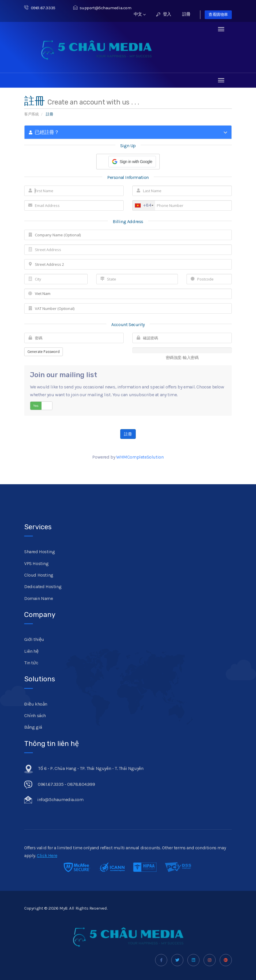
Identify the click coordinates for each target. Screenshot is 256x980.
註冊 (186, 14)
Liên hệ (31, 651)
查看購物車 (218, 15)
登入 (164, 14)
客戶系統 (31, 114)
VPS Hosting (36, 563)
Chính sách (35, 716)
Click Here (47, 855)
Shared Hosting (39, 552)
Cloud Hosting (39, 575)
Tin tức (31, 663)
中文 (140, 14)
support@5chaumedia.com (102, 8)
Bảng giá (33, 727)
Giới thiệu (34, 639)
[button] (132, 162)
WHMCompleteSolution (140, 457)
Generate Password (44, 352)
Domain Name (39, 598)
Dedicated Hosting (43, 587)
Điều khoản (36, 704)
